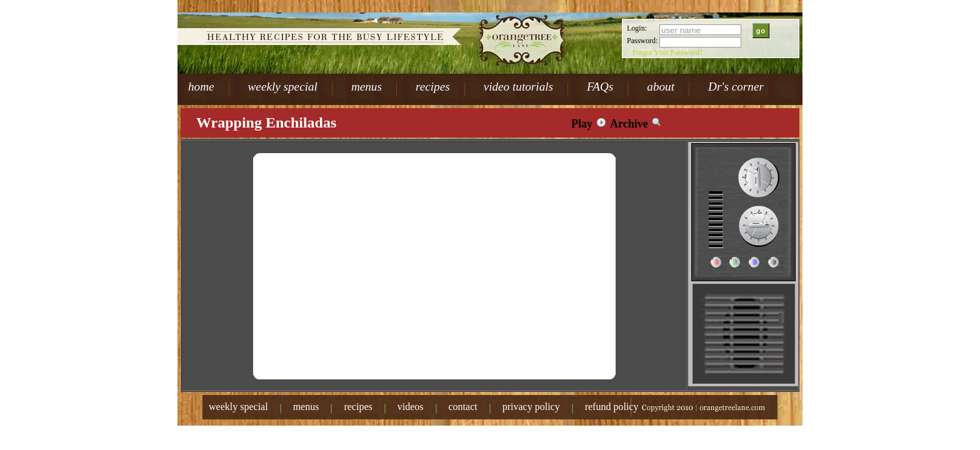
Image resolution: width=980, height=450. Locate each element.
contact (463, 407)
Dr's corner (736, 87)
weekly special (283, 87)
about (661, 87)
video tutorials (518, 87)
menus (367, 87)
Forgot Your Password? (667, 52)
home (201, 87)
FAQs (600, 87)
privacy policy (531, 407)
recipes (433, 87)
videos (411, 407)
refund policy (612, 407)
